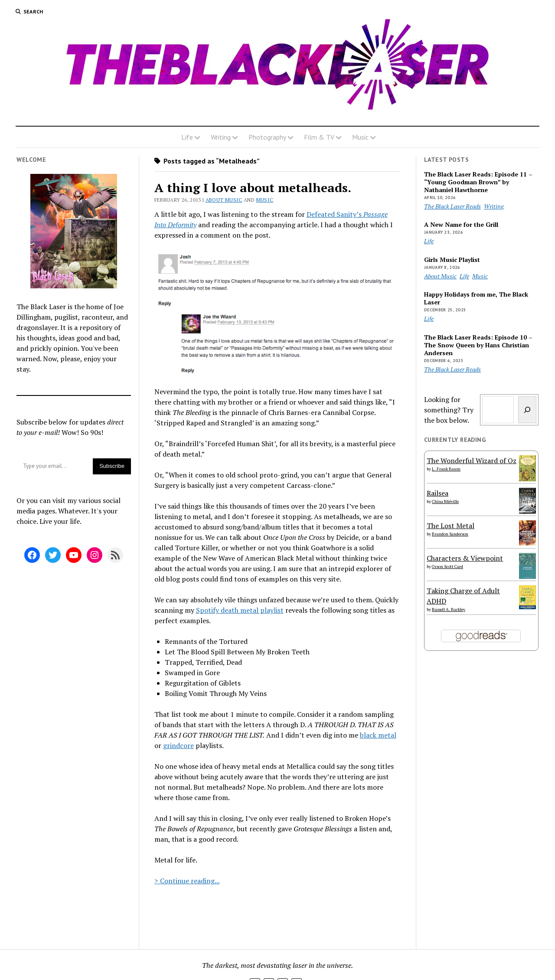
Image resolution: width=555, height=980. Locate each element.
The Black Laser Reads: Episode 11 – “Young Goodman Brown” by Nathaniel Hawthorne (478, 182)
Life (187, 137)
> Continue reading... (187, 881)
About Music (224, 200)
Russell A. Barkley (449, 609)
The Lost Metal (451, 526)
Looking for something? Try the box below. (449, 410)
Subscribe (112, 466)
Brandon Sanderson (450, 534)
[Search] (527, 410)
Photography (267, 137)
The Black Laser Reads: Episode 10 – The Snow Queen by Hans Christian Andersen (478, 345)
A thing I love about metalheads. (253, 188)
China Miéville (445, 501)
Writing (221, 137)
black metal (378, 735)
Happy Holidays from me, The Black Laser (476, 298)
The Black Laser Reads (452, 206)
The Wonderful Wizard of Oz (472, 461)
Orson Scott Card (447, 567)
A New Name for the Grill (461, 225)
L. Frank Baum (446, 469)
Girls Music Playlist (452, 260)
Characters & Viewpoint (465, 558)
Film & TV (319, 137)
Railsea (437, 493)
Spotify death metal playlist (240, 610)
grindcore (178, 745)
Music (360, 137)
